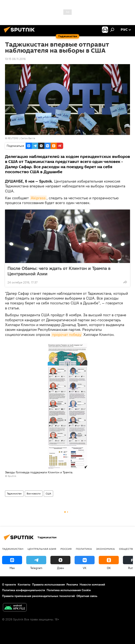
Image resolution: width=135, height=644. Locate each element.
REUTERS (13, 138)
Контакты (24, 584)
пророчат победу (67, 335)
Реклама (72, 584)
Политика (84, 549)
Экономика (105, 549)
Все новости (34, 493)
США (48, 493)
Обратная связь (87, 596)
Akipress (38, 198)
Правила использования (48, 584)
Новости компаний (92, 584)
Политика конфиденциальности (24, 590)
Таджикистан (14, 493)
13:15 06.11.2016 (15, 59)
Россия (66, 549)
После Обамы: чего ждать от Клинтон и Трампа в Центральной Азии (59, 271)
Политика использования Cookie (69, 590)
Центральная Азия (42, 549)
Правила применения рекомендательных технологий (38, 596)
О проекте (9, 584)
